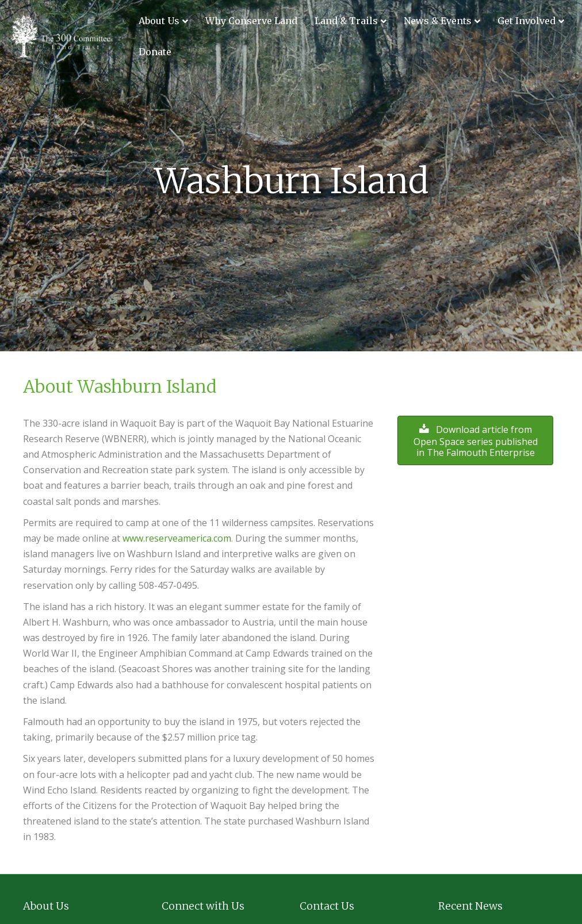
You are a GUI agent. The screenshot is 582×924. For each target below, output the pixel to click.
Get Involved (527, 21)
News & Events (438, 21)
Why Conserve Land (251, 21)
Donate (155, 52)
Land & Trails (346, 21)
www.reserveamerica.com (177, 538)
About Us (159, 21)
